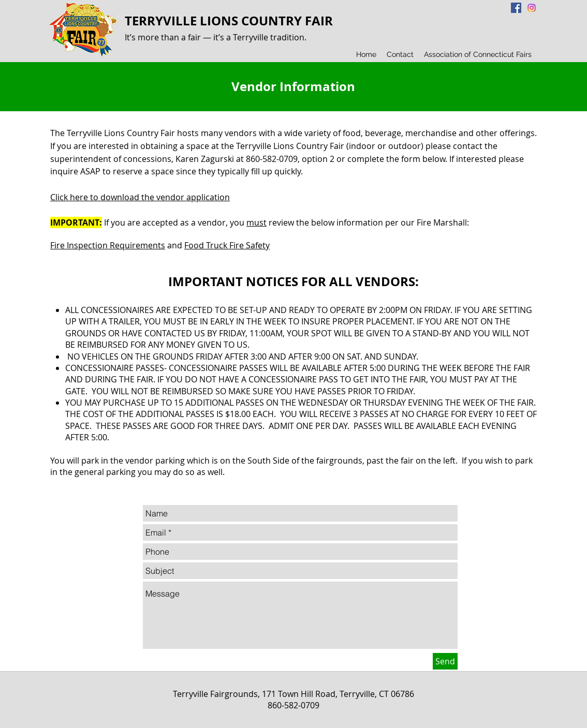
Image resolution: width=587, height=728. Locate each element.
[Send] (445, 661)
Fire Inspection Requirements (108, 245)
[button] (400, 54)
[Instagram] (532, 8)
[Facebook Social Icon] (516, 8)
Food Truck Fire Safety (227, 245)
